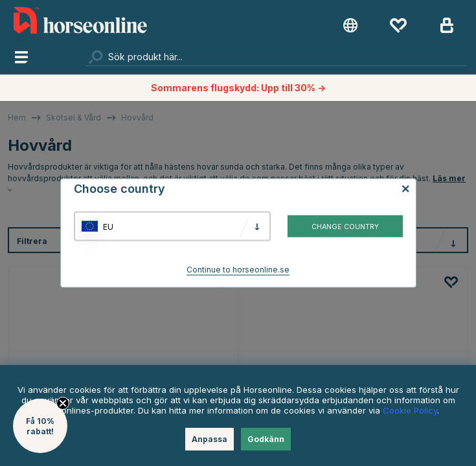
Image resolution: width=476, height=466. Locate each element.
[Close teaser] (63, 403)
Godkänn (266, 439)
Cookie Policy (410, 410)
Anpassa (210, 439)
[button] (40, 426)
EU (108, 226)
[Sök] (276, 56)
